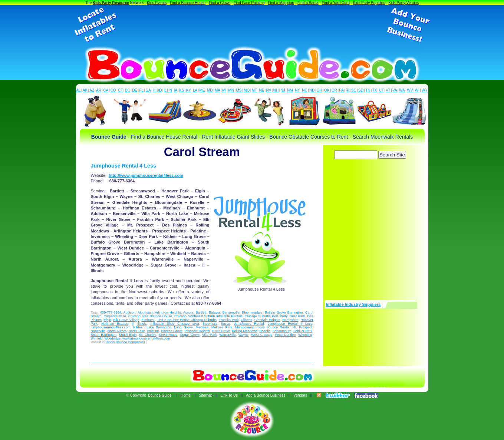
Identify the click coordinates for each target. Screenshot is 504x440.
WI (417, 90)
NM (290, 90)
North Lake (136, 331)
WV (410, 90)
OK (327, 90)
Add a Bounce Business (266, 395)
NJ (283, 90)
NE (261, 90)
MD (210, 90)
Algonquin (145, 312)
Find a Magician (281, 3)
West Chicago (262, 335)
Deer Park (297, 316)
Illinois (142, 324)
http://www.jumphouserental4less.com (146, 175)
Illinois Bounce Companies (125, 342)
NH (276, 90)
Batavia (214, 312)
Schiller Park (303, 331)
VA (395, 90)
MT (254, 90)
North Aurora (117, 331)
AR (99, 90)
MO (247, 90)
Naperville (98, 331)
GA (148, 90)
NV (269, 90)
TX (375, 90)
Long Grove (184, 327)
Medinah (202, 327)
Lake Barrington (159, 327)
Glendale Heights (267, 320)
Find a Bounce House (188, 3)
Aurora (188, 312)
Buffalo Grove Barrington (284, 312)
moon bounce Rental (273, 327)
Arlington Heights (168, 312)
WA (402, 90)
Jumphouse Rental (249, 324)
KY (189, 90)
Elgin (108, 320)
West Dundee (285, 335)
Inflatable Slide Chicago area (175, 324)
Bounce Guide (160, 395)
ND (312, 90)
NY (297, 90)
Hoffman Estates (115, 324)
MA (218, 90)
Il (133, 324)
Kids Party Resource (111, 3)
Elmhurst (148, 320)
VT (388, 90)
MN (231, 90)
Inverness (210, 324)
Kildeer (139, 327)
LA (195, 90)
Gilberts (246, 320)
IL (165, 90)
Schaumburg (282, 331)
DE (135, 90)
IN (170, 90)
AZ (92, 90)
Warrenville (228, 335)
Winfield (97, 338)
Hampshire (290, 320)
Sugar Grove (190, 335)
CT (120, 90)
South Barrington (104, 335)
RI (347, 90)
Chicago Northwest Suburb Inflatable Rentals (208, 316)
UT (381, 90)
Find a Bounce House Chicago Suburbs (187, 320)
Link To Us (229, 395)
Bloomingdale (252, 312)
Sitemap (206, 395)
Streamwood (168, 335)
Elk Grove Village (126, 320)
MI (224, 90)
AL (78, 90)
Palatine (153, 331)
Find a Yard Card (336, 3)
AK (85, 90)
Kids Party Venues (403, 3)
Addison (130, 312)
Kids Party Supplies (369, 3)
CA (106, 90)
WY (425, 90)
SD (361, 90)
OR (334, 90)
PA (341, 90)
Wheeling (305, 335)
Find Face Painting (249, 3)
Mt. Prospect (302, 327)
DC (128, 90)
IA (176, 90)
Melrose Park (222, 327)
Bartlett (201, 312)
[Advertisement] (252, 25)
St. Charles (148, 335)
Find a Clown (220, 3)
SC (354, 90)
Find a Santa (308, 3)
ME (202, 90)
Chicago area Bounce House (150, 316)
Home (186, 395)
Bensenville (231, 312)
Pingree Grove (172, 331)
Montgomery (244, 327)
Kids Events (157, 3)
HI (155, 90)
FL (141, 90)
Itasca (226, 324)
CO (113, 90)
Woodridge (113, 338)
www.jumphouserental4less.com (146, 338)
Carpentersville (115, 316)
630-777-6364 (111, 312)
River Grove (221, 331)
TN (368, 90)
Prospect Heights (197, 331)
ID (160, 90)
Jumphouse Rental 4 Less (123, 166)
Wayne (244, 335)
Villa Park (210, 335)
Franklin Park (229, 320)
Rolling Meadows (245, 331)
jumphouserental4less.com (111, 327)
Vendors (300, 395)
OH (319, 90)
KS (182, 90)
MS (239, 90)
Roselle (265, 331)
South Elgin (128, 335)
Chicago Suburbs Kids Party (266, 316)
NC (304, 90)
